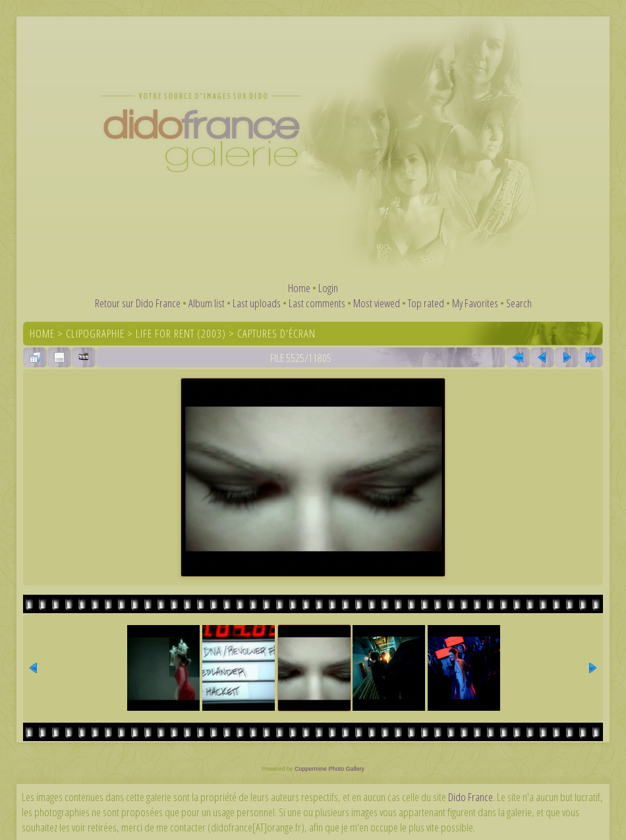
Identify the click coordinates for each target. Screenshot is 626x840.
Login (328, 288)
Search (519, 303)
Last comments (317, 303)
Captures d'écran (276, 333)
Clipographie (95, 333)
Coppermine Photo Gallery (329, 769)
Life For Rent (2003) (181, 333)
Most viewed (377, 303)
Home (299, 288)
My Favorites (475, 303)
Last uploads (257, 303)
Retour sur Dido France (138, 303)
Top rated (426, 303)
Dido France (470, 797)
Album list (207, 303)
